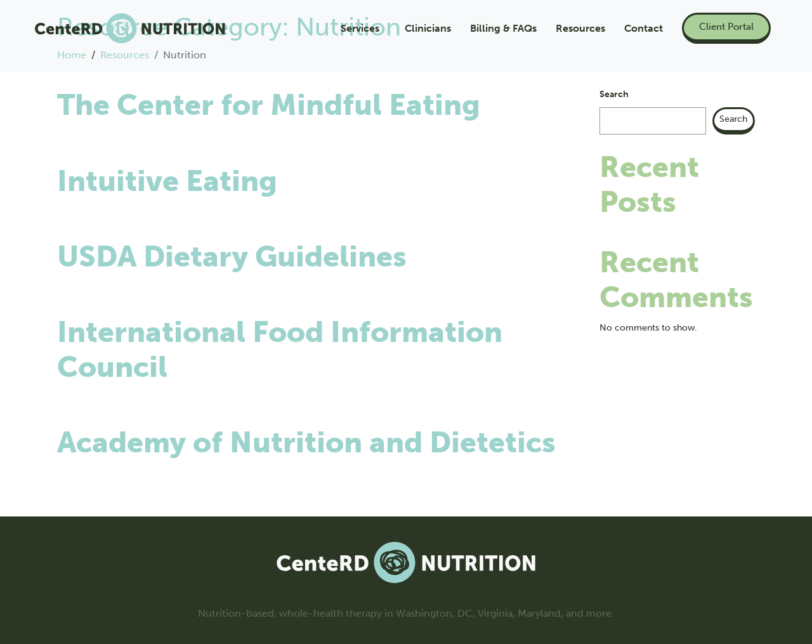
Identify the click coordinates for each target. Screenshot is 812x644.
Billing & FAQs (503, 28)
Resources (580, 28)
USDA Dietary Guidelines (232, 257)
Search (614, 94)
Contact (644, 28)
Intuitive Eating (167, 181)
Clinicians (428, 28)
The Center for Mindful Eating (269, 105)
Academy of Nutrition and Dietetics (306, 443)
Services (360, 28)
